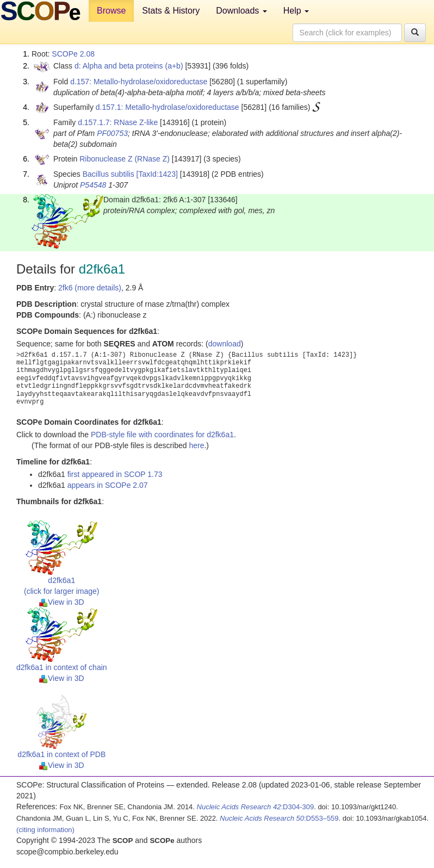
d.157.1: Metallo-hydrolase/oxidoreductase (168, 107)
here (196, 445)
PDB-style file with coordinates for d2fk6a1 (162, 435)
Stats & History (171, 11)
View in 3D (62, 602)
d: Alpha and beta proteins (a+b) (129, 66)
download (225, 344)
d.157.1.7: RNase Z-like (118, 122)
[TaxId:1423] (157, 174)
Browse (111, 11)
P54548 (93, 185)
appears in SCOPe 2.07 (108, 485)
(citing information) (45, 830)
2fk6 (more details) (90, 288)
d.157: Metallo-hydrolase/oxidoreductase (139, 82)
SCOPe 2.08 (73, 54)
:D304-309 (256, 807)
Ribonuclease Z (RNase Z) (125, 159)
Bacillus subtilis (108, 174)
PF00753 (112, 133)
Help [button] (296, 11)
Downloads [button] (241, 11)
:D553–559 (279, 818)
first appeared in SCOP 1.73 (115, 474)
